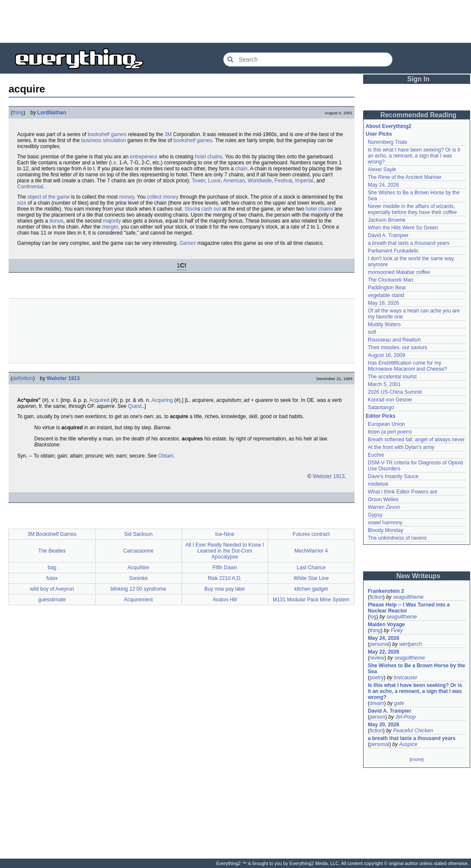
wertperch (410, 644)
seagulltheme (408, 597)
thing (18, 113)
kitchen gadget (311, 589)
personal (379, 644)
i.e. (114, 163)
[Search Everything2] (308, 59)
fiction (376, 597)
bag (52, 568)
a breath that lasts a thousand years (409, 243)
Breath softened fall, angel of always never (416, 440)
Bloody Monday (386, 530)
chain (241, 169)
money (127, 197)
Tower (198, 181)
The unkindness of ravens (397, 538)
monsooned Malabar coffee (399, 272)
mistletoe (378, 484)
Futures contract (311, 534)
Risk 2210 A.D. (225, 578)
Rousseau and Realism (394, 340)
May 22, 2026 (383, 652)
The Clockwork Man (391, 280)
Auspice (408, 744)
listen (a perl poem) (390, 432)
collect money (162, 197)
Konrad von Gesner (390, 400)
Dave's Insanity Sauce (393, 476)
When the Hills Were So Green (403, 228)
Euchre (376, 455)
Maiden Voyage (386, 624)
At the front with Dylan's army (401, 447)
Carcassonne (139, 551)
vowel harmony (385, 523)
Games (188, 243)
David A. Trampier (388, 235)
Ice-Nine (225, 534)
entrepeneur (144, 157)
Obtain (165, 456)
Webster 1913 (63, 378)
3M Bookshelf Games (52, 534)
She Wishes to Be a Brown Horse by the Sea (416, 669)
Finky (397, 630)
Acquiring (162, 400)
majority (112, 221)
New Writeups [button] (419, 576)
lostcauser (406, 678)
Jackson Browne (387, 220)
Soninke (138, 578)
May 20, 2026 (383, 725)
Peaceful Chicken (413, 731)
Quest (135, 406)
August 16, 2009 (386, 355)
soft (372, 332)
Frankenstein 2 (386, 591)
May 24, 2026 (383, 185)
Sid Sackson (139, 534)
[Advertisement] (235, 21)
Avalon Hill (225, 600)
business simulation (103, 140)
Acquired (99, 400)
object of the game (49, 197)
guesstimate (52, 600)
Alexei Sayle (382, 169)
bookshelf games (107, 134)
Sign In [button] (418, 79)
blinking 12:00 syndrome (138, 589)
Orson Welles (383, 499)
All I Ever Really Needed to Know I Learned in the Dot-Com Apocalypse (225, 551)
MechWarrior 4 (311, 551)
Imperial (304, 181)
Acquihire (138, 568)
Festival (283, 181)
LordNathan (52, 113)
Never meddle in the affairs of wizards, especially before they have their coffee (412, 209)
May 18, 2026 (383, 303)
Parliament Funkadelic (393, 251)
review (377, 658)
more (416, 759)
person (377, 717)
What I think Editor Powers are (402, 492)
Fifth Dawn (225, 568)
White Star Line (311, 578)
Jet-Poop (405, 717)
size (22, 203)
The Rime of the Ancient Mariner (405, 177)
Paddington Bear (387, 288)
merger (110, 227)
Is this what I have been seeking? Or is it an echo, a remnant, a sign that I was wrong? (414, 156)
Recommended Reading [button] (418, 115)
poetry (377, 678)
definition (23, 378)
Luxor (214, 181)
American (234, 181)
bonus (56, 221)
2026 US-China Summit (395, 392)
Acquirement (138, 600)
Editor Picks (380, 416)
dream (377, 703)
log (373, 617)
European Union (386, 424)
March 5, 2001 (384, 384)
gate (399, 703)
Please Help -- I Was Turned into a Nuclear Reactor (409, 608)
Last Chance (311, 568)
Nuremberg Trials (388, 142)
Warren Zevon (384, 507)
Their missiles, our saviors (398, 348)
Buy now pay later (225, 589)
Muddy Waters (384, 324)
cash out (211, 209)
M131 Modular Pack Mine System (311, 600)
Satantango (381, 407)
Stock (191, 209)
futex (52, 578)
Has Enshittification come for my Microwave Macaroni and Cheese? (407, 366)
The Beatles (52, 551)
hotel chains (209, 157)
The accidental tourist (392, 377)
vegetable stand (386, 295)
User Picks (379, 134)
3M (168, 134)
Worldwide (260, 181)
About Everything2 (389, 126)
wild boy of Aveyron (52, 589)
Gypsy (375, 515)
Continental (30, 187)
